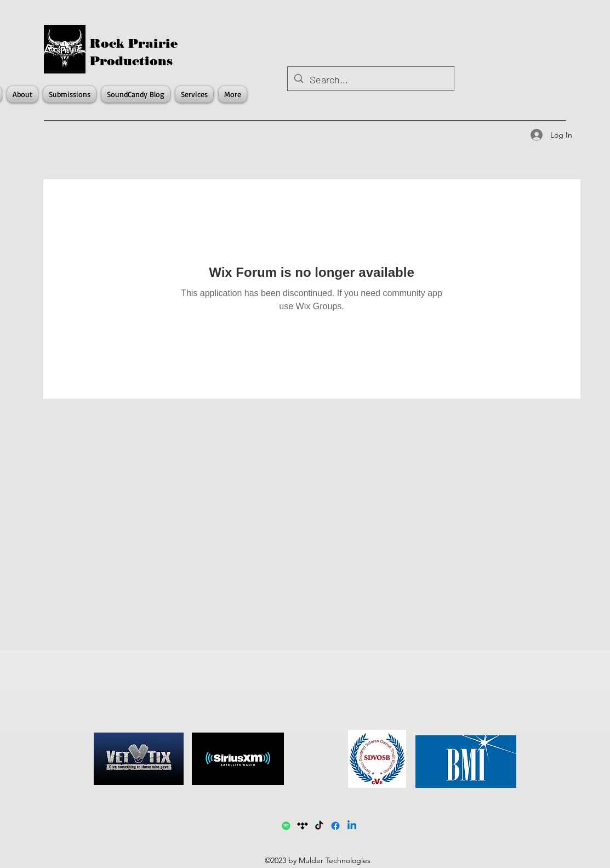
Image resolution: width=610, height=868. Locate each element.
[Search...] (370, 80)
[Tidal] (303, 826)
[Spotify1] (286, 826)
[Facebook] (335, 826)
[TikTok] (319, 826)
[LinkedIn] (352, 826)
